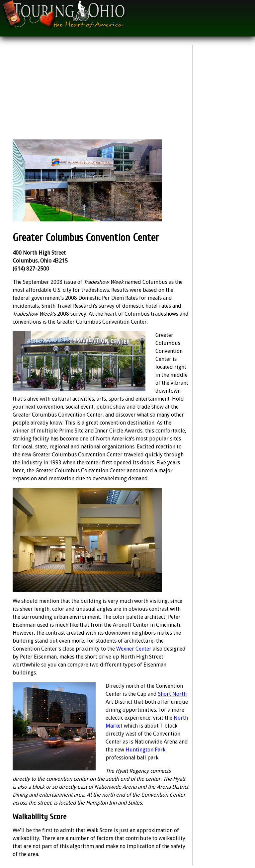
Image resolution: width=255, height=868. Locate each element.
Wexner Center (134, 649)
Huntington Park (145, 750)
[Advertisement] (101, 93)
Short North (172, 694)
